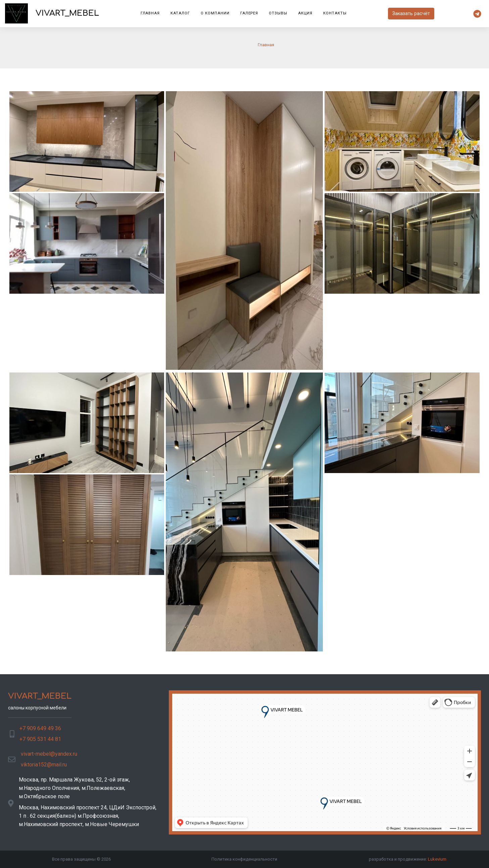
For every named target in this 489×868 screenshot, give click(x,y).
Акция (305, 13)
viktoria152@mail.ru (44, 765)
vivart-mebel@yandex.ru (49, 754)
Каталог (180, 13)
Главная (150, 13)
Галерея (249, 13)
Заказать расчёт (411, 14)
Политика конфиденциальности (244, 859)
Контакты (335, 13)
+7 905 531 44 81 (40, 739)
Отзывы (278, 13)
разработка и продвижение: (408, 859)
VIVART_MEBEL (52, 13)
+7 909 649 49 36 (40, 728)
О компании (215, 13)
